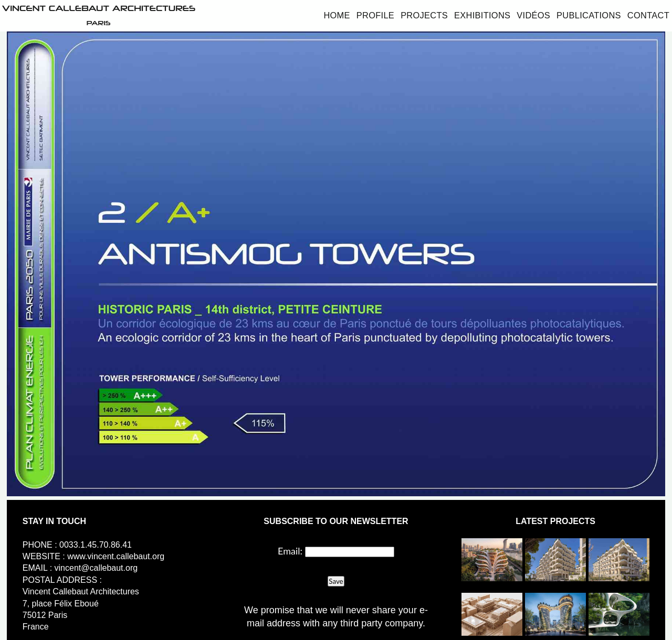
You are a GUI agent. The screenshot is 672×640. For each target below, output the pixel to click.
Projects (424, 15)
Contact (648, 15)
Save (336, 581)
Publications (589, 15)
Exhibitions (482, 15)
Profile (375, 15)
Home (337, 15)
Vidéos (533, 15)
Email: (290, 551)
